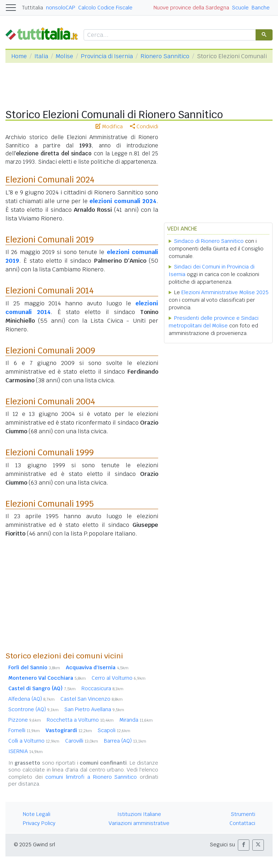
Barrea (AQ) (125, 741)
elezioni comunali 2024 (123, 201)
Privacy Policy (39, 823)
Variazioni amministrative (139, 823)
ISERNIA (26, 751)
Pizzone (25, 720)
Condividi (144, 126)
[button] (244, 845)
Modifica (109, 126)
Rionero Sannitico (165, 56)
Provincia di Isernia (107, 56)
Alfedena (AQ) (31, 699)
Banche (261, 8)
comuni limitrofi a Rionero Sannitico (91, 777)
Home (19, 56)
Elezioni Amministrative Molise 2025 (225, 292)
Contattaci (242, 823)
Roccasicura (102, 688)
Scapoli (114, 730)
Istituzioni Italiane (139, 814)
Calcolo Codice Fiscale (105, 8)
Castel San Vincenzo (92, 699)
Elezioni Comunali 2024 (50, 180)
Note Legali (37, 814)
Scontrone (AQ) (33, 709)
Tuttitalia (33, 8)
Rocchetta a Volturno (80, 720)
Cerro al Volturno (119, 678)
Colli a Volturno (34, 741)
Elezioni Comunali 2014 (50, 291)
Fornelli (24, 730)
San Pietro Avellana (94, 709)
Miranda (136, 720)
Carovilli (82, 741)
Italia (41, 56)
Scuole (240, 8)
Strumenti (243, 814)
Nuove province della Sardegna (191, 8)
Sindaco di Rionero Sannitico (209, 241)
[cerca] (169, 35)
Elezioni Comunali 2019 (50, 240)
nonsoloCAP (61, 8)
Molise (64, 56)
